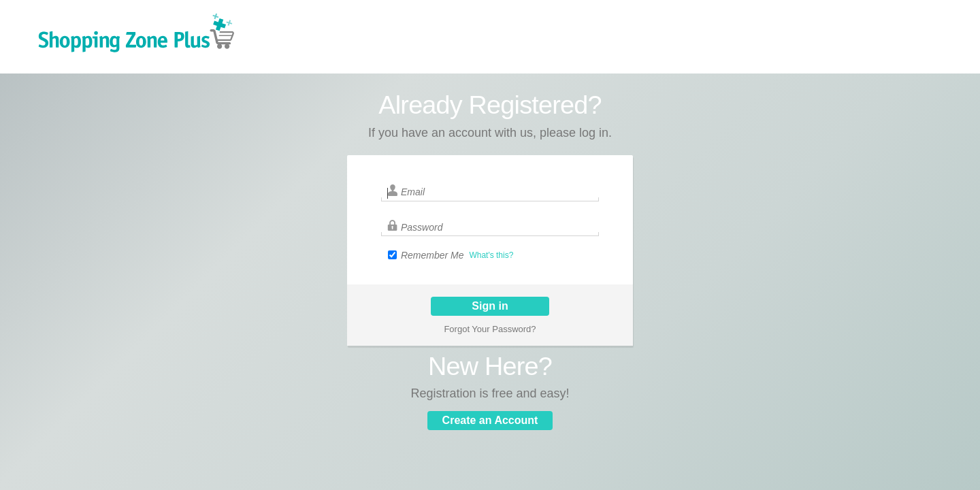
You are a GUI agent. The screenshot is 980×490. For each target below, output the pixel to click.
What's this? (491, 255)
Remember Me (432, 255)
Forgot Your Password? (490, 329)
